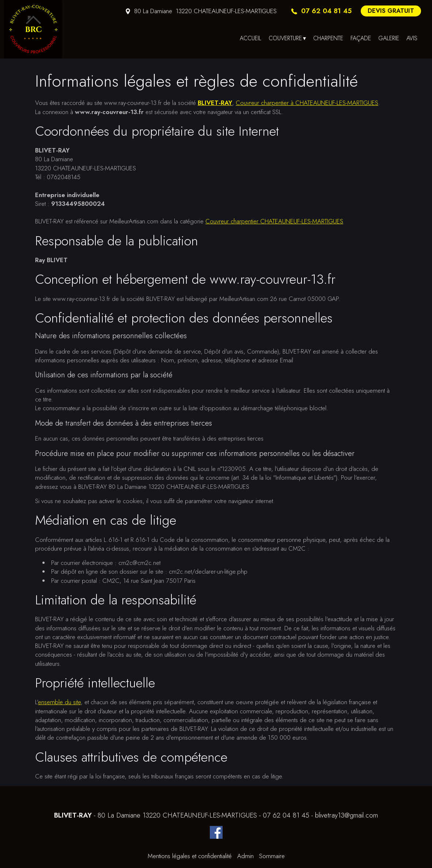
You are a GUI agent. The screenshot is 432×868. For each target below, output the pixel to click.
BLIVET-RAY (215, 103)
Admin (245, 856)
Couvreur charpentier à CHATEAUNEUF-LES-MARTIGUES (307, 103)
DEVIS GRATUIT (391, 11)
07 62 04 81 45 (286, 815)
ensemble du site (59, 702)
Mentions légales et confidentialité (190, 856)
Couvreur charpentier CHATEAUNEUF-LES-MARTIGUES (274, 221)
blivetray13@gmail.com (346, 815)
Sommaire (272, 856)
